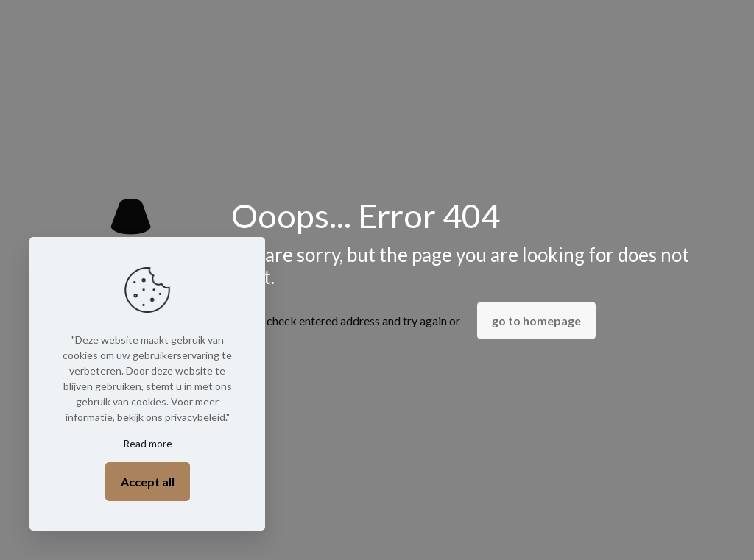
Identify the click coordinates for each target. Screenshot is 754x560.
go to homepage (536, 320)
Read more (148, 443)
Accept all (148, 482)
